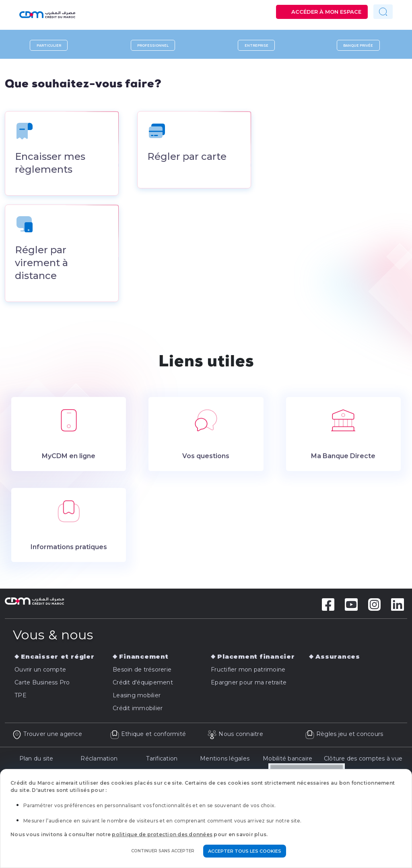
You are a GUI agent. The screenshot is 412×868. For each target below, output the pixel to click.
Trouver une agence (47, 736)
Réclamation (99, 760)
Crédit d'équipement (143, 684)
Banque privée (358, 45)
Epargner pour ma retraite (249, 684)
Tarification (162, 760)
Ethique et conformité (148, 736)
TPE (21, 697)
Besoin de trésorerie (142, 671)
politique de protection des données (162, 834)
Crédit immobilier (138, 710)
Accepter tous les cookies (245, 851)
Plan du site (36, 760)
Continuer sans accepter (163, 851)
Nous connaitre (235, 736)
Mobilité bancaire (287, 760)
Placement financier (256, 658)
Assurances (338, 658)
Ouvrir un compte (40, 671)
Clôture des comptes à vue (363, 760)
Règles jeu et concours (344, 736)
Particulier (49, 45)
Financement (144, 658)
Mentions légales (225, 760)
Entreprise (256, 45)
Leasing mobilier (137, 697)
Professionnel (153, 45)
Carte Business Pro (42, 684)
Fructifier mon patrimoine (248, 671)
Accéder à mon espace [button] (326, 12)
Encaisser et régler (58, 658)
